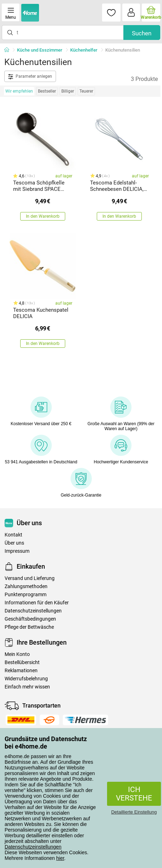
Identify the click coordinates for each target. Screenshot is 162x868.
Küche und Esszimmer (40, 50)
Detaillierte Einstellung (134, 812)
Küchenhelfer (84, 50)
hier (60, 858)
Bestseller (47, 91)
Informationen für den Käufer (37, 603)
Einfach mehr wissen (27, 687)
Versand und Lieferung (30, 578)
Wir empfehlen (19, 91)
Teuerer (86, 91)
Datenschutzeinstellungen (33, 847)
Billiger (68, 91)
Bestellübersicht (22, 662)
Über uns (14, 543)
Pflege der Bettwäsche (29, 627)
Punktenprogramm (26, 595)
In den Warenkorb (43, 216)
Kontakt (13, 535)
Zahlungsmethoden (26, 587)
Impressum (17, 551)
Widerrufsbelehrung (26, 679)
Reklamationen (21, 671)
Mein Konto (17, 654)
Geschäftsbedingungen (30, 619)
